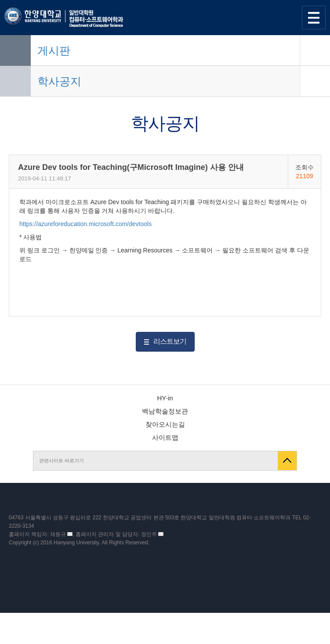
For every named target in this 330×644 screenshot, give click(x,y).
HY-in (165, 398)
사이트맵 (165, 437)
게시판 (54, 50)
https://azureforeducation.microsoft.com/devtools (85, 224)
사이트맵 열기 (314, 18)
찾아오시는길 (165, 424)
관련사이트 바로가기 (62, 461)
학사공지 (59, 81)
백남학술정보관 (165, 411)
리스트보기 (170, 341)
